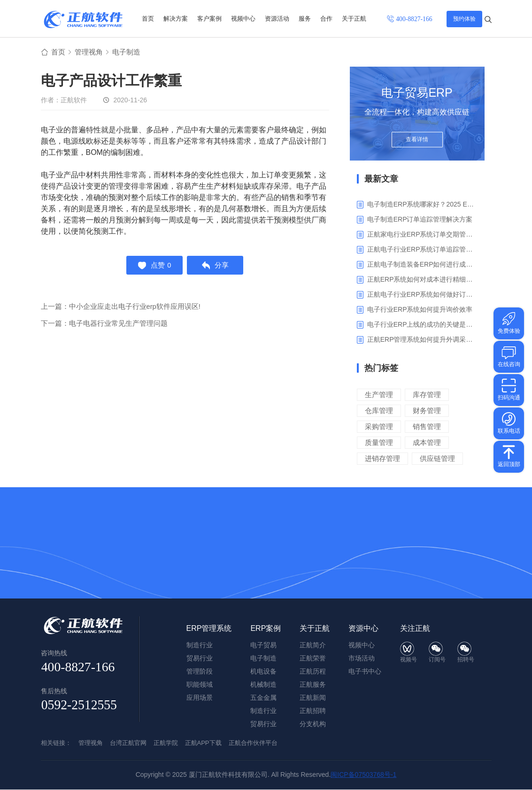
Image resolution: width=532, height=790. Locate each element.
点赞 (153, 267)
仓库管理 (379, 411)
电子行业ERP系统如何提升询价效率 (420, 310)
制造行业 (263, 711)
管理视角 (91, 52)
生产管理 (379, 395)
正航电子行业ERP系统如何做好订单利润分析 (422, 295)
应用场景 (200, 698)
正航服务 (313, 685)
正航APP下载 (203, 743)
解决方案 (176, 19)
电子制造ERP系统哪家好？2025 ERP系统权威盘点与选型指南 (422, 205)
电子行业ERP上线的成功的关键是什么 (422, 325)
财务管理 (427, 411)
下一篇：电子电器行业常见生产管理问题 (104, 326)
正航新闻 (313, 698)
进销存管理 (382, 459)
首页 (148, 19)
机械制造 (263, 685)
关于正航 (354, 19)
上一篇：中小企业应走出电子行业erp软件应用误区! (121, 309)
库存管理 (427, 395)
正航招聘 (313, 711)
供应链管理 (437, 459)
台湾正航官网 (128, 743)
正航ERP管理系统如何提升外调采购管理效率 (422, 340)
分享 (216, 267)
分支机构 (313, 724)
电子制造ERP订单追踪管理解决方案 (420, 220)
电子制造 (130, 52)
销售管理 (427, 427)
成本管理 (427, 443)
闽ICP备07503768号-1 (363, 775)
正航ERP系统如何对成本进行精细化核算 (422, 280)
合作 (326, 19)
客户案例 (209, 19)
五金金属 (263, 698)
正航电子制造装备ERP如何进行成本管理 (422, 265)
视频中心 (243, 19)
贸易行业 (263, 724)
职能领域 (200, 685)
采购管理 (379, 427)
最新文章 (381, 179)
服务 (305, 19)
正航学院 (166, 743)
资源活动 (277, 19)
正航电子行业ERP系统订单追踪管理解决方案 (422, 250)
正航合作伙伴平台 (253, 743)
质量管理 (379, 443)
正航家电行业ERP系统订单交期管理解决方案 (422, 235)
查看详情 (417, 142)
